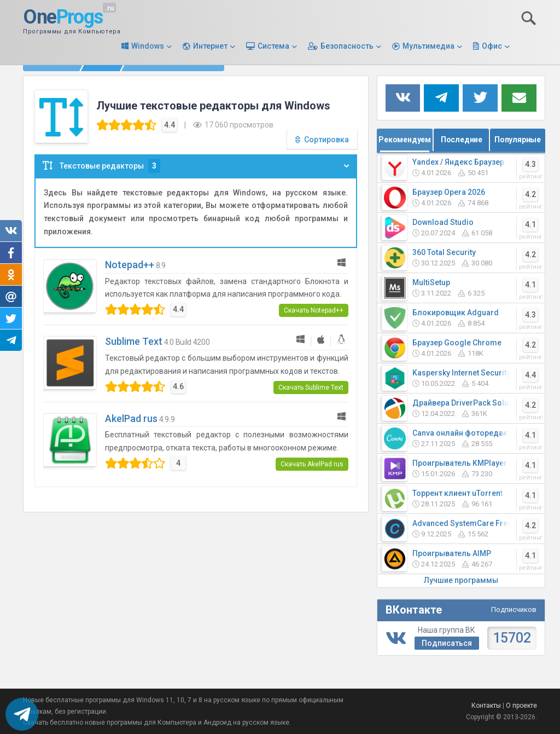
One (63, 18)
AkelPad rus (131, 418)
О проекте (521, 706)
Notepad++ (130, 265)
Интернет (210, 46)
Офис (492, 46)
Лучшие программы (461, 580)
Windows (148, 46)
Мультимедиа (428, 46)
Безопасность (347, 46)
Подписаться (447, 643)
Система (273, 46)
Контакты (486, 706)
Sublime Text (134, 341)
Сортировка (326, 140)
